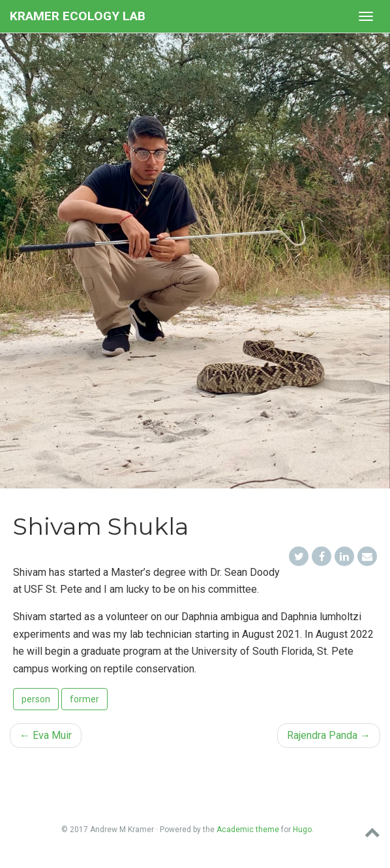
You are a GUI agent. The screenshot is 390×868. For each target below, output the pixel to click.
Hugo (302, 830)
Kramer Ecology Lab (78, 16)
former (84, 699)
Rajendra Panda (329, 735)
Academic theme (248, 830)
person (36, 699)
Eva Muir (46, 735)
